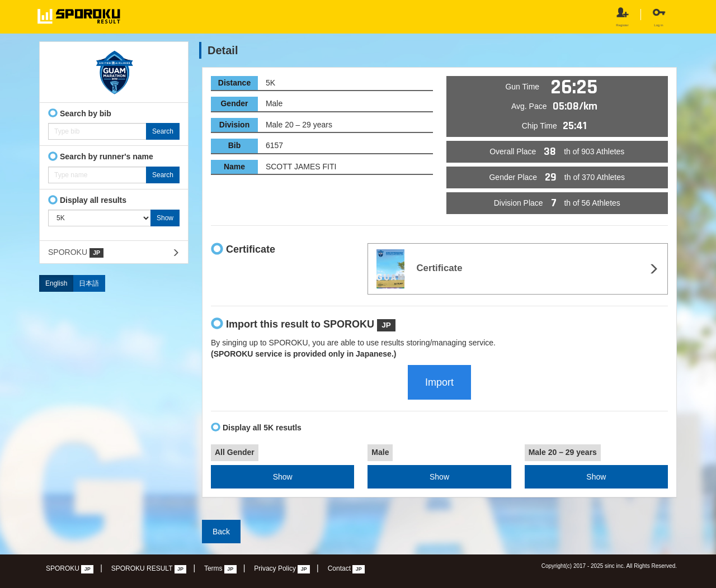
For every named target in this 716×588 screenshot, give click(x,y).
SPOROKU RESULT (149, 569)
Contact (347, 569)
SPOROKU (76, 253)
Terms (220, 569)
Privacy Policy (282, 569)
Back (221, 532)
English (56, 283)
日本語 (89, 283)
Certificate (419, 269)
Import (439, 382)
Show (283, 477)
